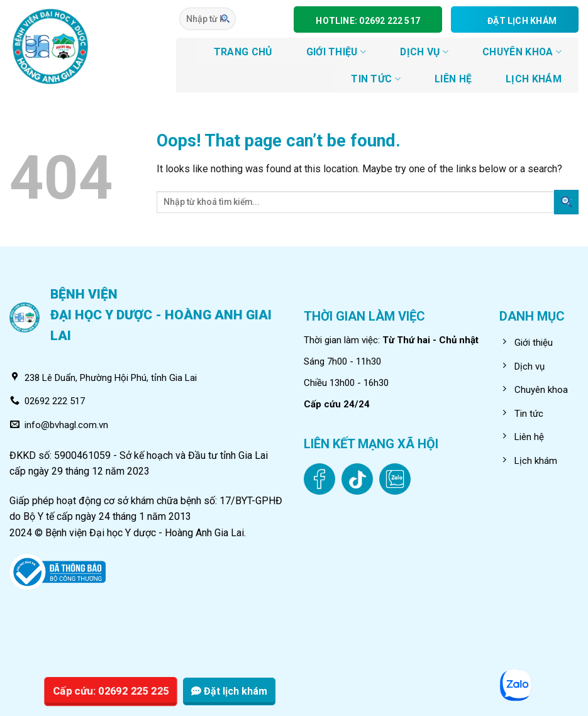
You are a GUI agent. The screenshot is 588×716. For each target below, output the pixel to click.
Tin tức (376, 79)
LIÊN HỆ (453, 79)
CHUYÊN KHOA (522, 52)
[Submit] (226, 19)
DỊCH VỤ (424, 52)
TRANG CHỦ (243, 52)
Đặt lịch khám (229, 691)
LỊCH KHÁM (534, 79)
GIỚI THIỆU (336, 52)
